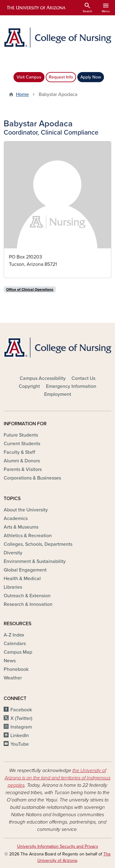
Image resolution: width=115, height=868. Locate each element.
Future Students (21, 435)
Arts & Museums (21, 527)
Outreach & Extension (27, 596)
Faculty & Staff (19, 452)
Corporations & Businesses (32, 478)
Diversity (13, 553)
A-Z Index (14, 635)
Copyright (29, 386)
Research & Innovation (28, 604)
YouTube (20, 744)
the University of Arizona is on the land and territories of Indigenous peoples (57, 778)
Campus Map (18, 652)
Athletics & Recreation (28, 536)
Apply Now (91, 77)
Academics (16, 518)
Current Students (22, 444)
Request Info (61, 77)
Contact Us (83, 378)
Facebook (21, 710)
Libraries (13, 587)
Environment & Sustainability (35, 561)
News (10, 661)
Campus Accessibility (43, 378)
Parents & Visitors (23, 469)
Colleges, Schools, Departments (38, 544)
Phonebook (16, 669)
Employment (58, 394)
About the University (26, 510)
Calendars (15, 644)
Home (22, 94)
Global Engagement (25, 570)
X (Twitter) (21, 718)
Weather (13, 678)
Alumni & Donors (22, 461)
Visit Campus (29, 77)
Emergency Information (71, 386)
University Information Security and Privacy (58, 846)
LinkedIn (20, 736)
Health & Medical (22, 579)
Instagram (21, 727)
